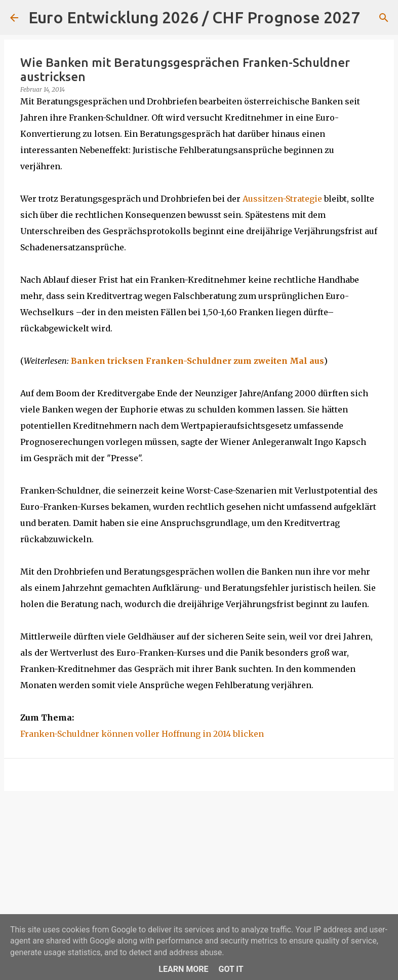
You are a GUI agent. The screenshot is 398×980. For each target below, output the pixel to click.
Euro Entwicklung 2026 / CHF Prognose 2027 (194, 17)
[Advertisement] (199, 877)
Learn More (183, 969)
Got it (231, 969)
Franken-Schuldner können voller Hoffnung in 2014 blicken (142, 734)
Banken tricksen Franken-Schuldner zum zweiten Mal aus (197, 361)
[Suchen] (374, 18)
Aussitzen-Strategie (282, 199)
